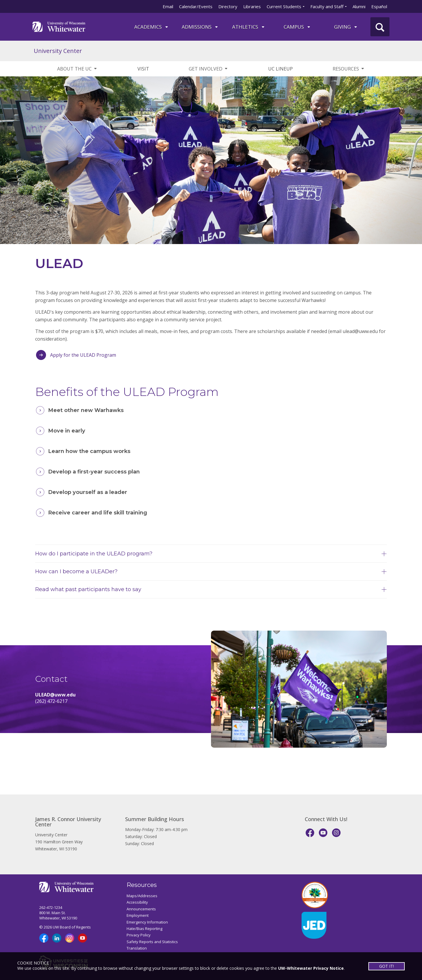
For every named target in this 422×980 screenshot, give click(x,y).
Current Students (284, 6)
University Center (58, 51)
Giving (346, 27)
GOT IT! (386, 966)
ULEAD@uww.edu (55, 695)
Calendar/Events (196, 6)
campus (297, 27)
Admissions (200, 27)
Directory (228, 6)
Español (379, 6)
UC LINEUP (280, 69)
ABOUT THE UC (77, 69)
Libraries (252, 6)
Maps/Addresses (142, 896)
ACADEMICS (152, 27)
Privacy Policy (139, 935)
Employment (138, 915)
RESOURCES (349, 69)
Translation (137, 948)
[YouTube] (323, 833)
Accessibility (137, 902)
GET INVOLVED (209, 69)
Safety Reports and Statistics (152, 942)
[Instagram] (336, 833)
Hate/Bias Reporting (144, 928)
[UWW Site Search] (380, 27)
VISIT (143, 69)
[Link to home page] (59, 26)
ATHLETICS (249, 27)
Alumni (359, 6)
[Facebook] (310, 833)
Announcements (141, 909)
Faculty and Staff (327, 6)
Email (168, 6)
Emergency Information (147, 922)
